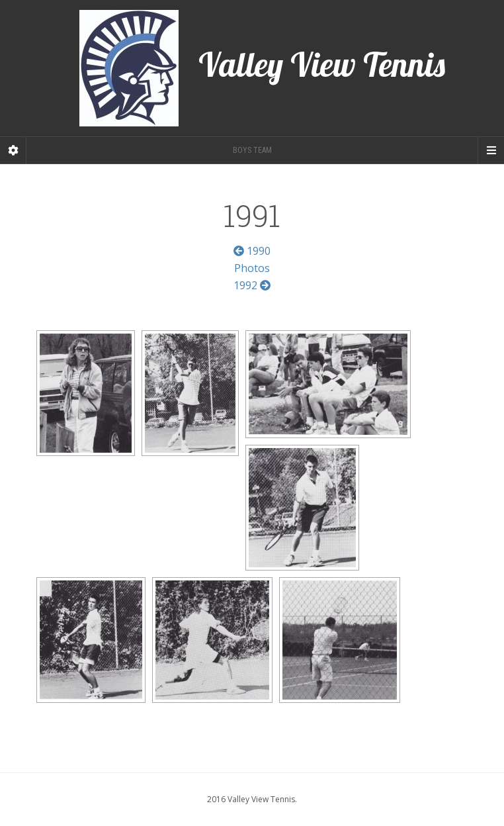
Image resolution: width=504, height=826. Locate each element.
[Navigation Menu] (491, 150)
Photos (252, 268)
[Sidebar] (13, 150)
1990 (252, 251)
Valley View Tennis (262, 68)
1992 (252, 285)
